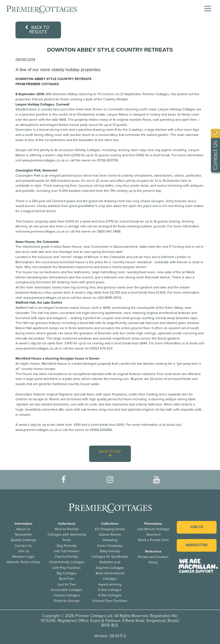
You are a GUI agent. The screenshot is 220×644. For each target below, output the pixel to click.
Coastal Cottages (67, 595)
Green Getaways (110, 546)
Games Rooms (110, 534)
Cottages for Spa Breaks (110, 557)
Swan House (72, 247)
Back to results (37, 30)
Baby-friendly (110, 551)
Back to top (110, 453)
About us (23, 529)
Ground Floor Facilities (110, 601)
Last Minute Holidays (153, 529)
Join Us (23, 551)
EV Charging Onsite (110, 529)
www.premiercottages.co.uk (44, 160)
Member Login (23, 557)
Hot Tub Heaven (67, 551)
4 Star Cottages (110, 595)
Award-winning (110, 584)
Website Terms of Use (23, 562)
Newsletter (23, 534)
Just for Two (67, 584)
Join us (197, 527)
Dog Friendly (67, 546)
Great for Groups (67, 601)
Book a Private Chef (153, 540)
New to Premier (67, 529)
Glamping (110, 540)
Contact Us (23, 546)
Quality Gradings (23, 540)
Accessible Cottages (67, 590)
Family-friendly (67, 557)
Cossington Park (28, 175)
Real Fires (67, 579)
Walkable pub (110, 562)
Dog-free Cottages (110, 568)
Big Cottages (67, 573)
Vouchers (153, 534)
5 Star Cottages (110, 590)
